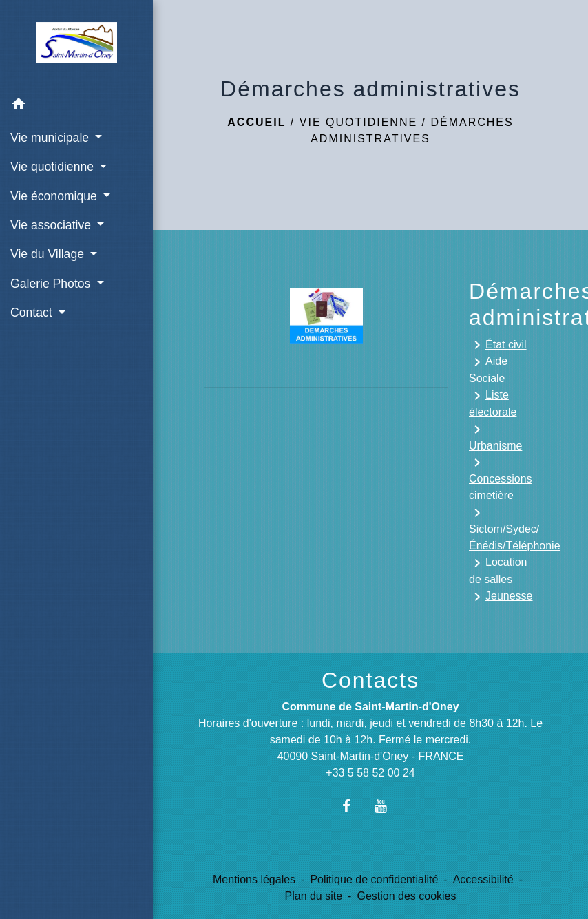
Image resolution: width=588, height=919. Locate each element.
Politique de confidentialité (374, 879)
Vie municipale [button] (51, 138)
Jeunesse (501, 597)
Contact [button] (33, 313)
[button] (76, 106)
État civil (498, 345)
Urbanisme (495, 436)
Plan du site (314, 896)
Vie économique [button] (55, 196)
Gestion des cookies (406, 896)
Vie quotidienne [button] (54, 167)
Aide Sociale (488, 369)
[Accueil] (77, 45)
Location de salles (498, 570)
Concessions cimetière (501, 478)
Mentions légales (254, 879)
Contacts (370, 680)
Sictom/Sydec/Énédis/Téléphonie (503, 528)
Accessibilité (483, 879)
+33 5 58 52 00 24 (370, 773)
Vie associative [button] (52, 225)
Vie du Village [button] (49, 254)
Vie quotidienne (358, 122)
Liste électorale (493, 403)
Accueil (256, 122)
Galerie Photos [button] (52, 284)
